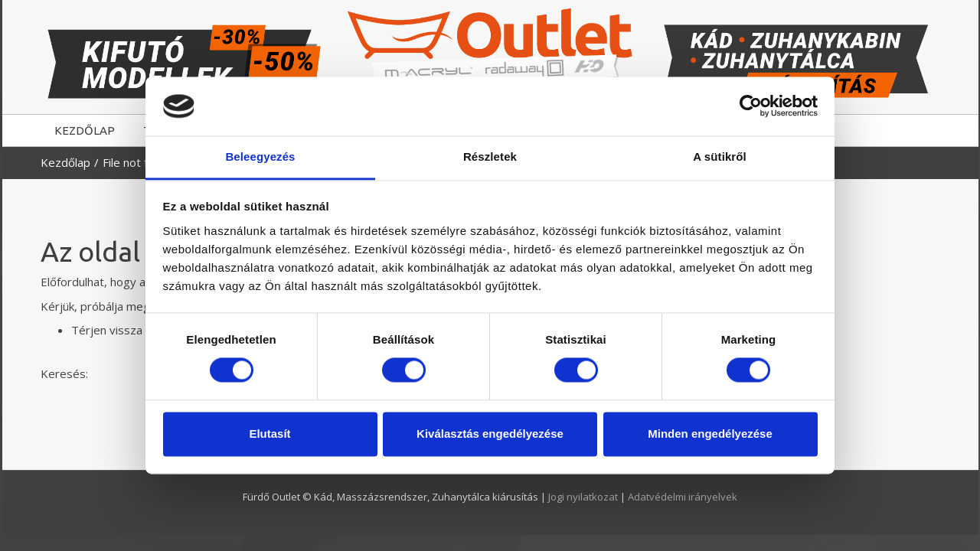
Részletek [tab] (490, 156)
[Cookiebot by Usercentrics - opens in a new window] (751, 106)
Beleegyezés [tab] (260, 156)
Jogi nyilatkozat (584, 497)
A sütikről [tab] (720, 156)
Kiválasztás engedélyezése (490, 434)
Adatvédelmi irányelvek (683, 497)
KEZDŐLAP (85, 130)
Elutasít (269, 434)
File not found (138, 162)
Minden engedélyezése (710, 434)
